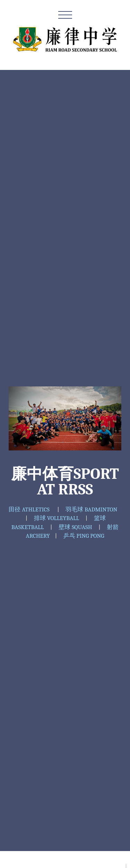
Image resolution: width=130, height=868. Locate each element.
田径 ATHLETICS (29, 509)
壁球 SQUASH (75, 527)
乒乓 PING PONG (84, 536)
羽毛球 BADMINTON (91, 509)
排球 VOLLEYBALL (57, 518)
